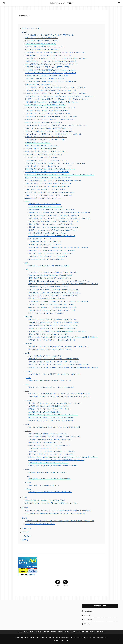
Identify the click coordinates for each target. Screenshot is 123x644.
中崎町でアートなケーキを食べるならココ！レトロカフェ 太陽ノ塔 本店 (49, 195)
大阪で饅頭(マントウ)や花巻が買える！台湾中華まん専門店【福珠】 (47, 76)
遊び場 (24, 518)
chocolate (28, 344)
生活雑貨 (25, 508)
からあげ (28, 469)
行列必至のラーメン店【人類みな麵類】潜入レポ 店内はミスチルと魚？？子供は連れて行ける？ (56, 99)
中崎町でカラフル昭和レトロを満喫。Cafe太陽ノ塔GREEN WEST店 (47, 67)
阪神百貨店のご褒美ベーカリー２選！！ (38, 143)
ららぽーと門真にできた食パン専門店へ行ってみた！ (42, 41)
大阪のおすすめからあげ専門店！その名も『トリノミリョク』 (45, 47)
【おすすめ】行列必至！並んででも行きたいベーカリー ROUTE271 (47, 172)
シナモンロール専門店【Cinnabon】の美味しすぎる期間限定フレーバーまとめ (50, 108)
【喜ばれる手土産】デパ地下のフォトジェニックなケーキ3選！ (45, 140)
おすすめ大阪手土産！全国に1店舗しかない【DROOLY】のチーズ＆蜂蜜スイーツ (51, 64)
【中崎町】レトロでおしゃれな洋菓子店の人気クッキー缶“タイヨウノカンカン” (50, 70)
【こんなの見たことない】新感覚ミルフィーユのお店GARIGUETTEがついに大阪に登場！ (54, 134)
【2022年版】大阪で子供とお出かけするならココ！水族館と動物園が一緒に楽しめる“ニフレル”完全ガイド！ (60, 521)
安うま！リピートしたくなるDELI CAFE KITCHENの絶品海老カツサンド (49, 128)
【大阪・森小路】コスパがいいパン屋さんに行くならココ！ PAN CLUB (49, 166)
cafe (27, 269)
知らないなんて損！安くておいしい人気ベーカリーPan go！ (44, 122)
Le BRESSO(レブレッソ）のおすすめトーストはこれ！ (43, 198)
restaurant (29, 400)
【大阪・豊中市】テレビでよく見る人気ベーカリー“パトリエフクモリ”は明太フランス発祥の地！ (56, 87)
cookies (28, 353)
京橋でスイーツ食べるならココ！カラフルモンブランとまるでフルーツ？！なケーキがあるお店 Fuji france (60, 175)
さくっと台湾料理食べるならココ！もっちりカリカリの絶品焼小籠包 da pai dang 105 (53, 181)
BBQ (27, 263)
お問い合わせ (27, 536)
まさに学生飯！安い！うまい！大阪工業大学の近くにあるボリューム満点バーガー (51, 90)
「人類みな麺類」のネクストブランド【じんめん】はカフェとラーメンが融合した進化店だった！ (56, 125)
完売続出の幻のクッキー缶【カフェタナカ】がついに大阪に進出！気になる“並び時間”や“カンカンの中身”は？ (60, 96)
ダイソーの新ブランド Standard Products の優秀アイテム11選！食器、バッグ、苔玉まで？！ (55, 513)
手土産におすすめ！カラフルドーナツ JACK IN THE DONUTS (46, 151)
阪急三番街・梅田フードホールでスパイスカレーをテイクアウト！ (46, 137)
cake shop (29, 317)
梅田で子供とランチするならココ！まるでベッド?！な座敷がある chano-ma (50, 169)
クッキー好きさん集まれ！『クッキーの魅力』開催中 (42, 50)
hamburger (29, 371)
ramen (27, 391)
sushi (27, 424)
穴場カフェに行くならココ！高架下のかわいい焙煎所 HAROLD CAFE (48, 184)
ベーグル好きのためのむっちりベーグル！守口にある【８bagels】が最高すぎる (51, 73)
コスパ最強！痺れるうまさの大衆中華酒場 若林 (41, 149)
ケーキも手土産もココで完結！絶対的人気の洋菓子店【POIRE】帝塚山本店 (49, 35)
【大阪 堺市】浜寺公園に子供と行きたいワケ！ (40, 524)
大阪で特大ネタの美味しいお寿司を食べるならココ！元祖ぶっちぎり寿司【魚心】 (51, 82)
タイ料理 (28, 483)
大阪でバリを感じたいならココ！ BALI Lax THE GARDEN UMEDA (47, 186)
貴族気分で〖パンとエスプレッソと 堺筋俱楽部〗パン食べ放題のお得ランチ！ (50, 119)
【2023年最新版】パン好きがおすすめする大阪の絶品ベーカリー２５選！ (49, 55)
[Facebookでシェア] (65, 582)
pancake (28, 378)
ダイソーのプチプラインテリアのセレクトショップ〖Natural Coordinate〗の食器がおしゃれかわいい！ (58, 511)
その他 (27, 476)
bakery (27, 201)
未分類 (24, 497)
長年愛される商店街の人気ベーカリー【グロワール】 (42, 146)
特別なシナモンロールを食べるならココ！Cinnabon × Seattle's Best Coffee (50, 192)
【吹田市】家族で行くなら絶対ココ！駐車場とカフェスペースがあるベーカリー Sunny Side (55, 163)
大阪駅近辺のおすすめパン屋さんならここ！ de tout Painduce (45, 189)
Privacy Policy (27, 528)
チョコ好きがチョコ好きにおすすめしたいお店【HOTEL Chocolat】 (47, 111)
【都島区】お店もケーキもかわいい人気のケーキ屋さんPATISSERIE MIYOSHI (50, 61)
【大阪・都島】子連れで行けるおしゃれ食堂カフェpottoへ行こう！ (47, 79)
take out (28, 431)
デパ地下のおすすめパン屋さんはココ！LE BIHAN (41, 157)
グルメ (24, 32)
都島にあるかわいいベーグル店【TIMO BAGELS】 (41, 38)
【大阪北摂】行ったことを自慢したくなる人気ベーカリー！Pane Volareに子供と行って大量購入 (56, 58)
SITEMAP (26, 532)
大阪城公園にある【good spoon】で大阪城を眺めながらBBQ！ (45, 105)
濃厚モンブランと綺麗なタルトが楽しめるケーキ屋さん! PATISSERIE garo (49, 131)
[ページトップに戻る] (119, 640)
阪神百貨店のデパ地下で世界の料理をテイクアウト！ (42, 84)
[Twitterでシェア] (58, 582)
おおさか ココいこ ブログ (61, 3)
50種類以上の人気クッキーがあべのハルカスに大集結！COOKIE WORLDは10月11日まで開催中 (56, 93)
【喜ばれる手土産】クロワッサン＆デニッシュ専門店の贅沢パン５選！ (48, 114)
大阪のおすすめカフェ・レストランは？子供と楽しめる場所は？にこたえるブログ (51, 503)
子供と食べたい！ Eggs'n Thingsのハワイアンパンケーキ (44, 154)
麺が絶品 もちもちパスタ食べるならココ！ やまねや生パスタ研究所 (48, 178)
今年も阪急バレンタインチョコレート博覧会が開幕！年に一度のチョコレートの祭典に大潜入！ (55, 52)
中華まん (28, 489)
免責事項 (25, 540)
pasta (27, 384)
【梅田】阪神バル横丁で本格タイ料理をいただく (41, 44)
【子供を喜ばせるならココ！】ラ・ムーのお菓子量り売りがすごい (46, 160)
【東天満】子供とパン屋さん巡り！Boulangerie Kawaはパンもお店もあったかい (51, 116)
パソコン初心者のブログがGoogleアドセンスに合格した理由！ (45, 500)
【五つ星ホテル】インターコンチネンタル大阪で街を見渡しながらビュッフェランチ (52, 102)
